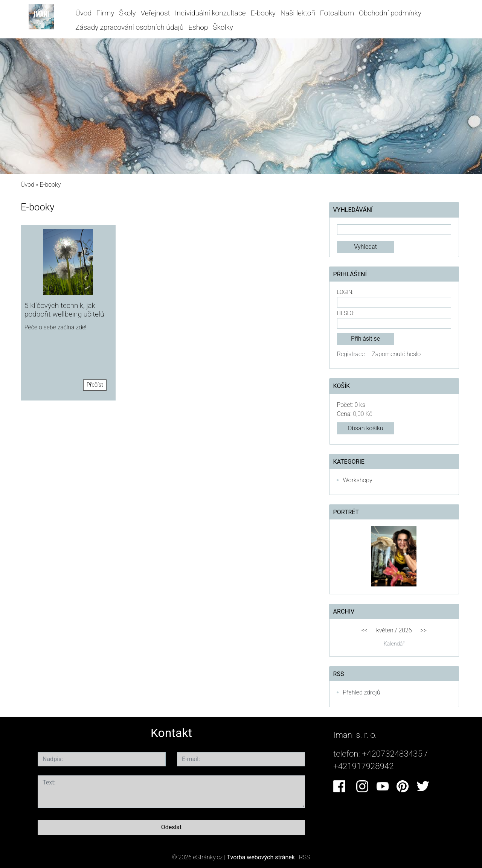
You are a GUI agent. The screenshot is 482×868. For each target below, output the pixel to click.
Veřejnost (155, 13)
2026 (405, 630)
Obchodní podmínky (390, 13)
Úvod (83, 13)
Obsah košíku (365, 428)
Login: (345, 292)
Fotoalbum (337, 13)
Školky (223, 27)
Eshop (198, 27)
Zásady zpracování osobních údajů (129, 27)
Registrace (351, 354)
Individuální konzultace (210, 13)
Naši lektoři (298, 13)
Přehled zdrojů (362, 692)
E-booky (263, 13)
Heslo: (346, 313)
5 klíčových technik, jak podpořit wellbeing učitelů (64, 310)
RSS (304, 857)
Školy (127, 13)
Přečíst (95, 385)
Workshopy (358, 480)
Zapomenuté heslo (396, 354)
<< (365, 630)
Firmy (105, 13)
